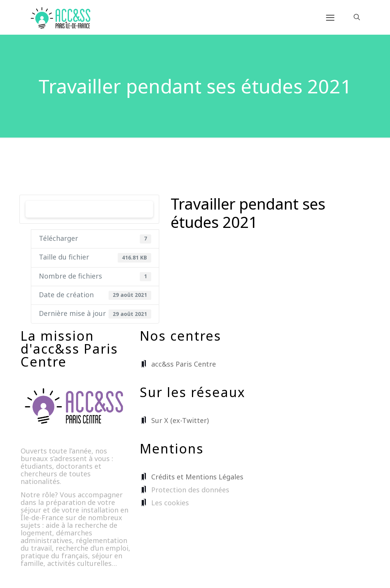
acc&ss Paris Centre (184, 364)
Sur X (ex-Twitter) (180, 420)
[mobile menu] (330, 17)
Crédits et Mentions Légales (197, 477)
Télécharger (90, 209)
